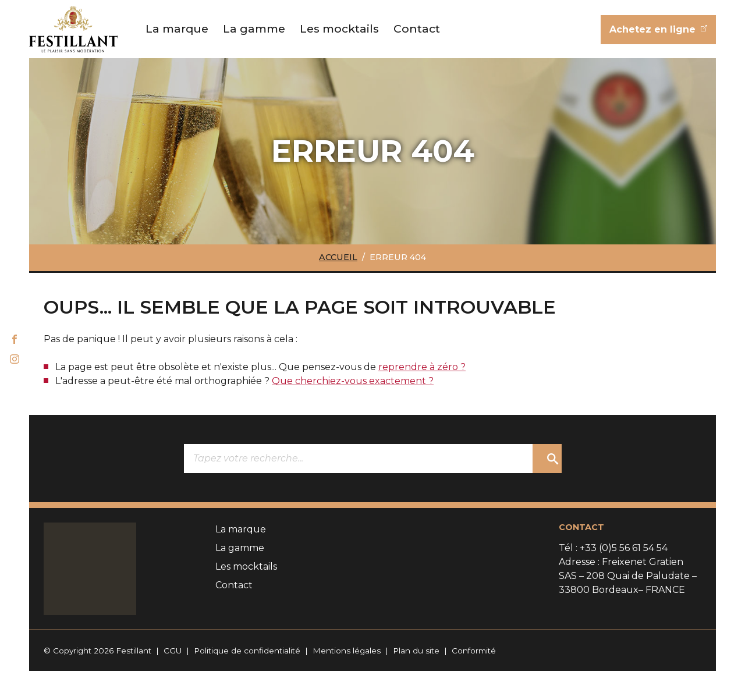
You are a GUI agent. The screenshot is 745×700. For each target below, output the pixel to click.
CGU (173, 651)
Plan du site (416, 651)
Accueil (338, 257)
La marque (241, 529)
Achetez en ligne (654, 29)
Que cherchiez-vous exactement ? (353, 381)
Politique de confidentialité (247, 651)
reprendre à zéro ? (422, 367)
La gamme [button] (254, 29)
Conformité (474, 651)
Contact (417, 29)
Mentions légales (347, 651)
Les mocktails (339, 29)
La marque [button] (177, 29)
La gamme (240, 548)
